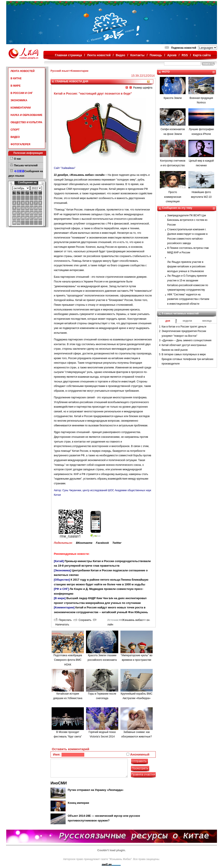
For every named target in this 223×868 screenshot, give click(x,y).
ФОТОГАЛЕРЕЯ (20, 144)
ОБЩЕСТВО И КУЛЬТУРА (26, 122)
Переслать (63, 620)
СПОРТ (15, 130)
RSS (185, 55)
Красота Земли (173, 98)
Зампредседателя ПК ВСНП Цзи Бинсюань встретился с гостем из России (187, 220)
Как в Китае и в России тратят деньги (184, 327)
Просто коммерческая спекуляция (173, 197)
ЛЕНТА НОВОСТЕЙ (23, 71)
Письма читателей (26, 165)
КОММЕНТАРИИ (21, 108)
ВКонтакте (84, 543)
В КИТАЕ (16, 78)
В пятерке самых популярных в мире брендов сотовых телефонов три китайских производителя (188, 359)
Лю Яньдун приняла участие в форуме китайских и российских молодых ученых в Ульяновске (186, 267)
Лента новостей (99, 55)
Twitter (117, 543)
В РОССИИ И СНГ (22, 93)
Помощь (156, 55)
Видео (120, 55)
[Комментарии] (64, 607)
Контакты (137, 55)
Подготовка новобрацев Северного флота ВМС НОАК (68, 660)
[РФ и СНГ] (62, 589)
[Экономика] (62, 570)
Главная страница (68, 55)
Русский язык (59, 71)
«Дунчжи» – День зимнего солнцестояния (187, 340)
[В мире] (60, 598)
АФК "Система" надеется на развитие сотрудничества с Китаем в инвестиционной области (188, 299)
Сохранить (82, 620)
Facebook (102, 543)
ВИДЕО (15, 137)
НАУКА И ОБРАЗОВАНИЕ (26, 115)
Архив (172, 55)
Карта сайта (202, 55)
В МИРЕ (16, 86)
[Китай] (59, 561)
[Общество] (62, 580)
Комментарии (80, 71)
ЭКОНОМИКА (19, 100)
